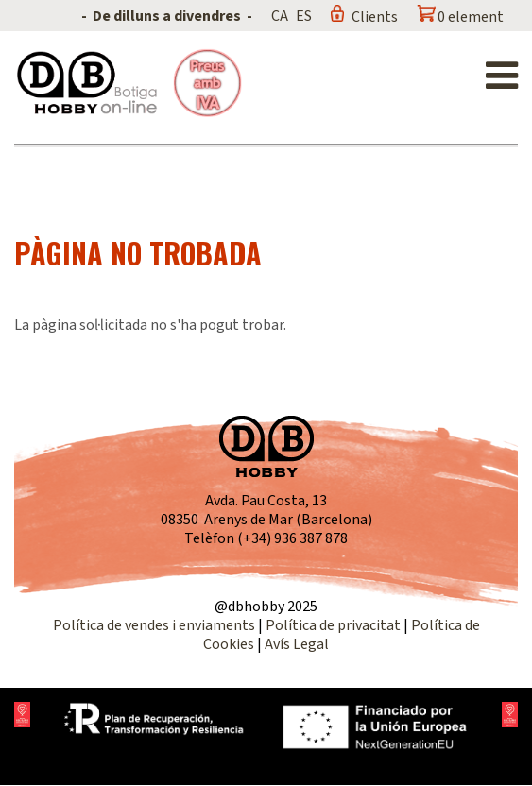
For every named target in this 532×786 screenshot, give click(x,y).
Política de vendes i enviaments (154, 625)
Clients (375, 17)
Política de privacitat (333, 625)
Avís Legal (297, 644)
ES (304, 16)
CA (280, 16)
